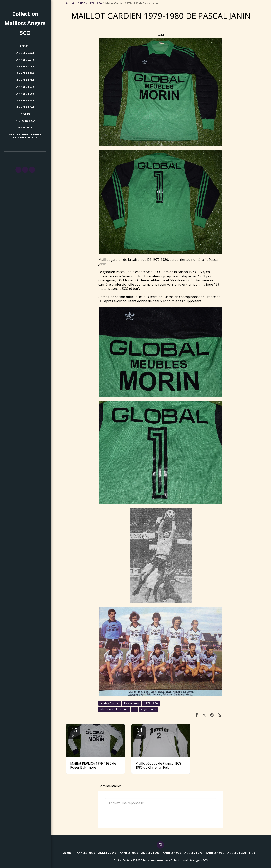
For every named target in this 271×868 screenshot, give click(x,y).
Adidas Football (110, 703)
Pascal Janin (132, 703)
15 (74, 732)
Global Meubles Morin (114, 709)
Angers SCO (149, 709)
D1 (134, 709)
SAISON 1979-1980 (90, 3)
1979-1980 (151, 703)
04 (139, 732)
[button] (18, 170)
